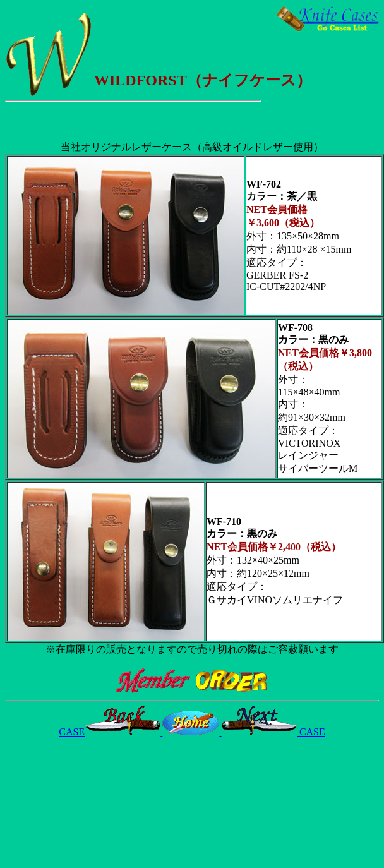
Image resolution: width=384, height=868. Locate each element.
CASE (111, 732)
